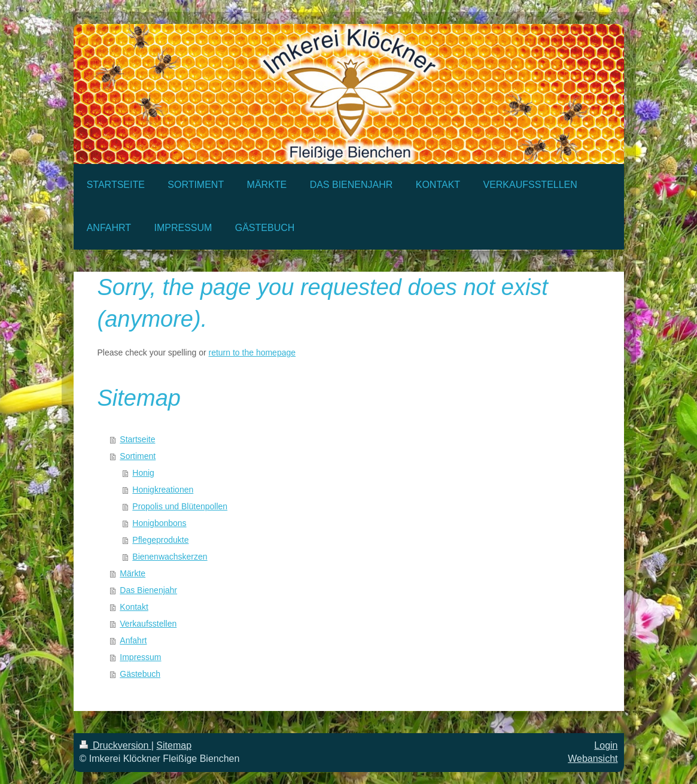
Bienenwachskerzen (170, 557)
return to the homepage (252, 353)
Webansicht (593, 759)
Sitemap (174, 745)
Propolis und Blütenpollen (180, 506)
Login (606, 745)
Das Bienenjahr (148, 590)
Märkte (133, 573)
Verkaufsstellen (148, 624)
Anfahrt (133, 640)
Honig (143, 473)
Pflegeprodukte (160, 540)
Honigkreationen (163, 490)
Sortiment (138, 456)
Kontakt (134, 607)
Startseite (137, 439)
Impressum (140, 657)
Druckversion (115, 745)
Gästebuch (140, 674)
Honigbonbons (159, 523)
